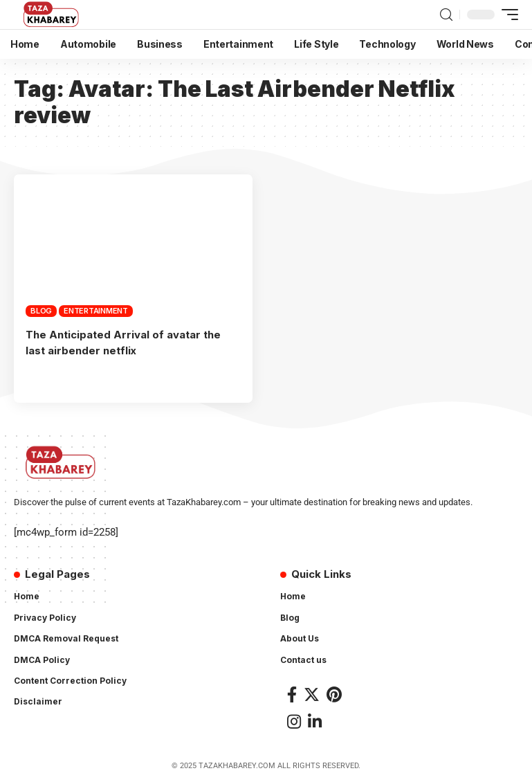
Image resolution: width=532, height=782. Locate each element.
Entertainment (96, 311)
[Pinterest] (334, 693)
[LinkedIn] (315, 721)
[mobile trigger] (506, 15)
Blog (41, 311)
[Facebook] (292, 693)
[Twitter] (312, 693)
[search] (446, 15)
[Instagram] (294, 721)
